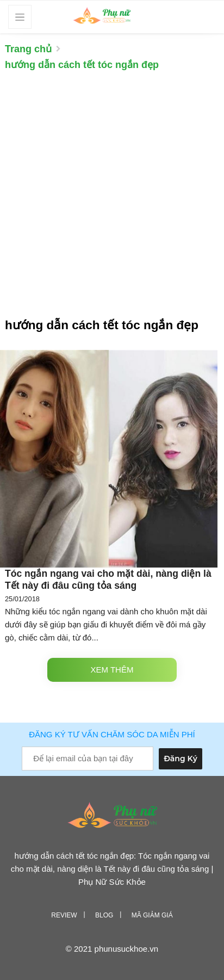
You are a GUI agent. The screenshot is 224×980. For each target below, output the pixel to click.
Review (64, 915)
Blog (104, 915)
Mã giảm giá (152, 915)
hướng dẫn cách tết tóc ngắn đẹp (82, 65)
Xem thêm (112, 670)
